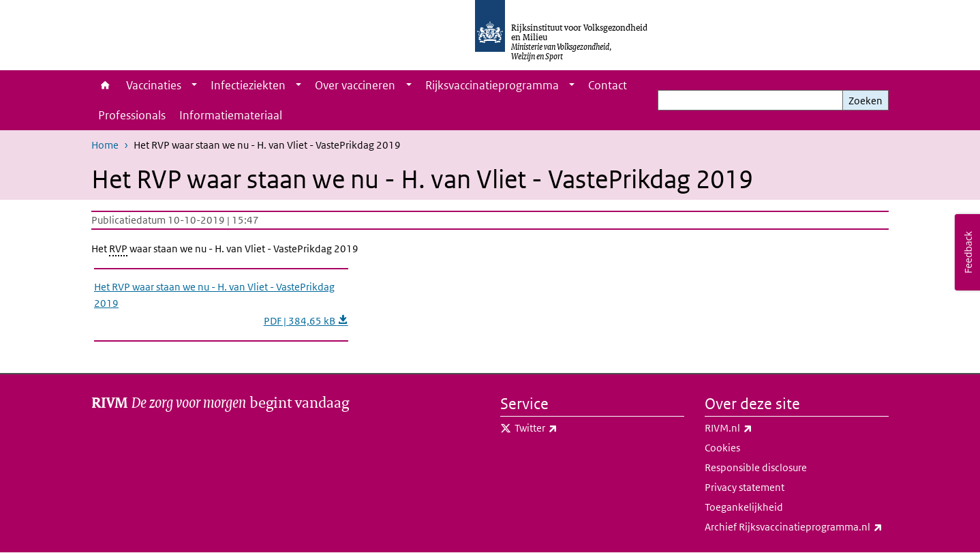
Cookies (722, 448)
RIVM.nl (759, 428)
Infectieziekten (248, 85)
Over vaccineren (355, 85)
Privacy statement (745, 487)
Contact (608, 85)
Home (105, 85)
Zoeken (866, 101)
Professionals (132, 115)
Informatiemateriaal (231, 115)
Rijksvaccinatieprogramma (492, 85)
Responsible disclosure (756, 467)
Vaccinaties (154, 85)
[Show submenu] (194, 85)
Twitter (566, 428)
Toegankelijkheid (744, 507)
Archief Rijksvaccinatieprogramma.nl (797, 527)
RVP (118, 249)
